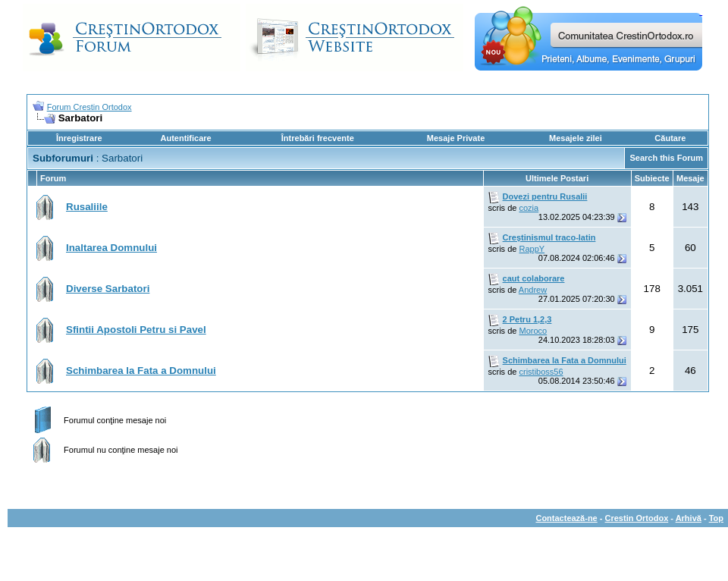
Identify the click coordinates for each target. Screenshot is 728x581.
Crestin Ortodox (637, 518)
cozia (529, 208)
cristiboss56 (541, 372)
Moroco (533, 331)
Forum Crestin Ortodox (89, 107)
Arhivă (689, 518)
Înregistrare (79, 138)
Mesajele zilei (576, 138)
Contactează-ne (566, 518)
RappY (532, 249)
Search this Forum (666, 158)
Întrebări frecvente (318, 138)
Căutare (670, 138)
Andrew (533, 290)
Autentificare (185, 138)
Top (716, 518)
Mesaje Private (456, 138)
